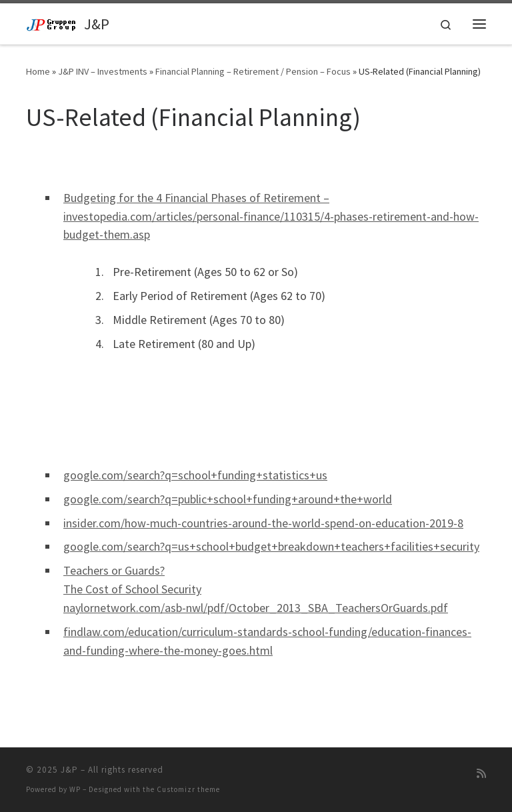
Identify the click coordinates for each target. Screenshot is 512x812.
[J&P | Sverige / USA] (53, 23)
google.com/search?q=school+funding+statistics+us (195, 475)
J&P (69, 770)
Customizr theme (188, 789)
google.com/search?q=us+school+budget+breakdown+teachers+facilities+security (271, 546)
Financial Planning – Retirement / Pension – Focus (253, 71)
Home (38, 71)
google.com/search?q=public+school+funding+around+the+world (228, 499)
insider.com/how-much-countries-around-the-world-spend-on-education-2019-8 (263, 523)
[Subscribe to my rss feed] (481, 774)
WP (75, 789)
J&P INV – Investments (103, 71)
